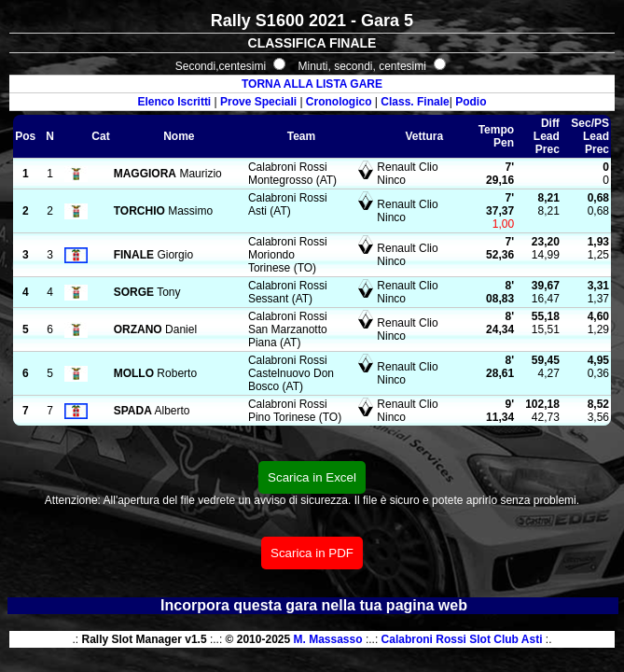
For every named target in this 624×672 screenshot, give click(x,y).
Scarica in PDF (312, 553)
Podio (471, 102)
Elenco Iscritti (175, 102)
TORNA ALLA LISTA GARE (312, 84)
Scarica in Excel (312, 477)
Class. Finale (415, 102)
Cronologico (339, 102)
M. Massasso (328, 639)
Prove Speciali (258, 102)
